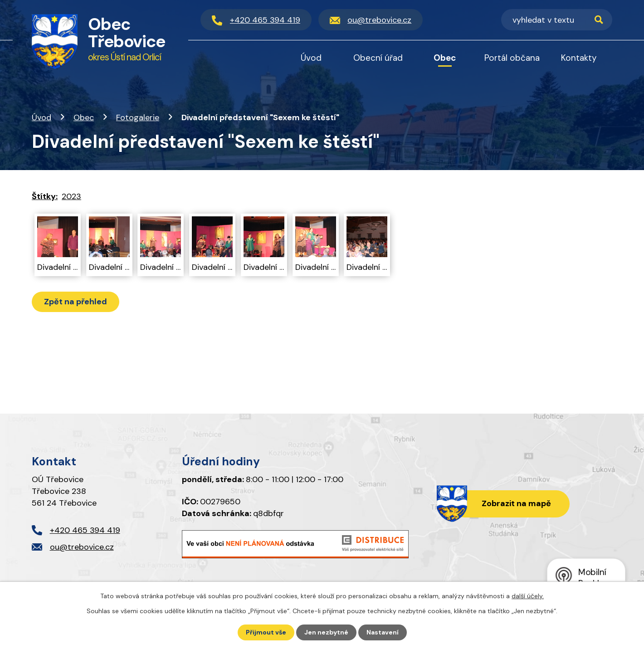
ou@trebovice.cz (82, 547)
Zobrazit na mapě (516, 503)
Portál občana (512, 58)
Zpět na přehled (76, 302)
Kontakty (579, 58)
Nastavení (383, 632)
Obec (84, 117)
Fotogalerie (138, 117)
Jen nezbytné (326, 632)
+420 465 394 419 (85, 530)
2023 (71, 196)
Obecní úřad (378, 58)
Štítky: (45, 196)
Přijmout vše (266, 632)
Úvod (41, 117)
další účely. (528, 596)
